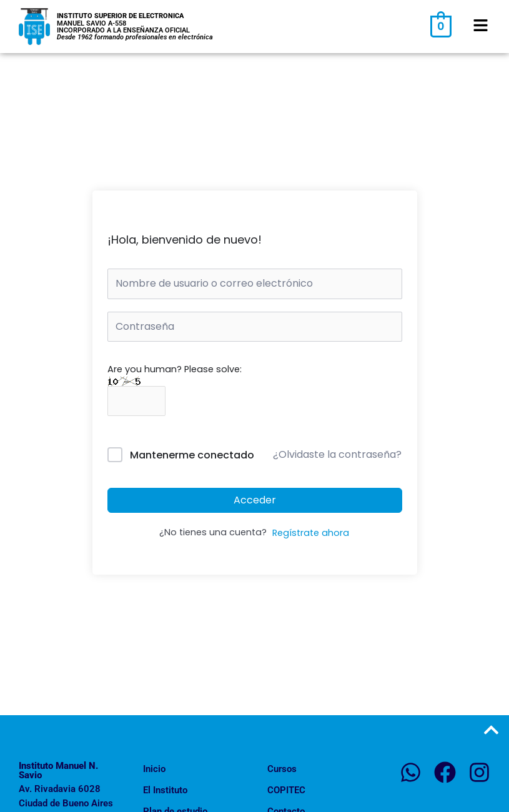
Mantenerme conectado (192, 455)
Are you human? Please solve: (175, 385)
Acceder (255, 500)
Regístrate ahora (311, 533)
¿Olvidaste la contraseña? (337, 454)
